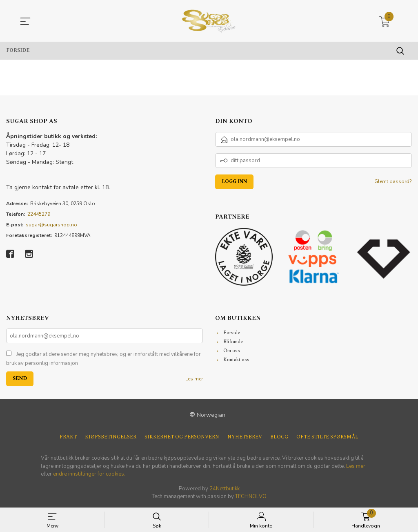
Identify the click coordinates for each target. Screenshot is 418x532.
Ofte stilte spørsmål (327, 437)
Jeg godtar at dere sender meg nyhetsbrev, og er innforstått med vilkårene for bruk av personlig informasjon (103, 359)
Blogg (279, 437)
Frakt (68, 437)
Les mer (194, 379)
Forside (232, 333)
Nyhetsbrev (245, 437)
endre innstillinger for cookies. (89, 474)
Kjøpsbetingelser (111, 437)
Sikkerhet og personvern (182, 437)
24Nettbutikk (225, 489)
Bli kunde (233, 342)
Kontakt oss (236, 360)
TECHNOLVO (251, 496)
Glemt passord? (393, 181)
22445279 (39, 214)
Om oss (232, 351)
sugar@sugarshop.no (51, 225)
